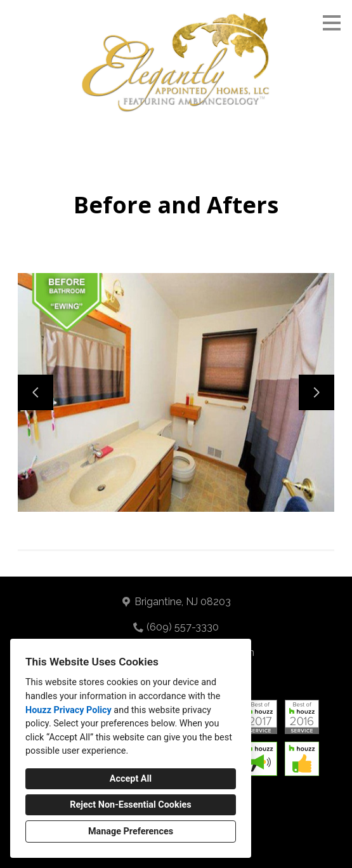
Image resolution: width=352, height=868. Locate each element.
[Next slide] (316, 392)
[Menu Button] (332, 23)
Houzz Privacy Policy (68, 710)
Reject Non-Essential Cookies (130, 805)
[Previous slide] (36, 392)
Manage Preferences (131, 831)
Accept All (131, 779)
